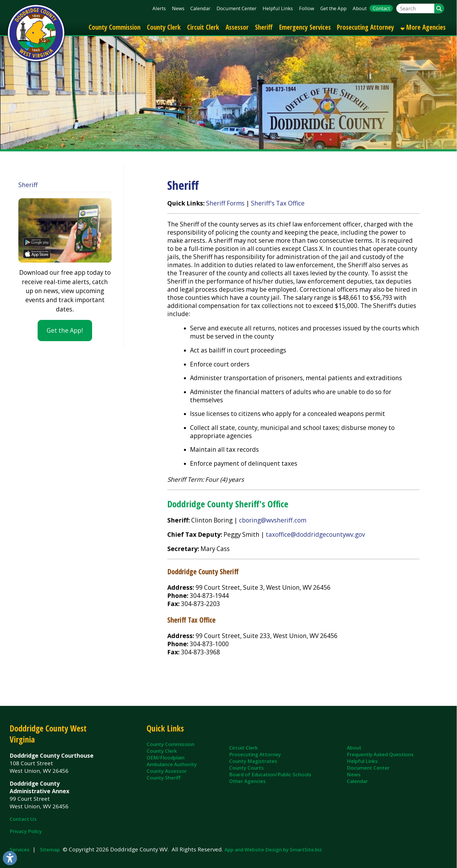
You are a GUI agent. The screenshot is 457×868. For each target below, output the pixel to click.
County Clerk (164, 27)
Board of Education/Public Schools (270, 774)
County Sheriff (164, 778)
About (360, 8)
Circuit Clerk (203, 27)
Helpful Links (278, 8)
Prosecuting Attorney (365, 27)
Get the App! (65, 330)
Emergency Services (305, 27)
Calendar (200, 8)
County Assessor (167, 771)
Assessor (237, 27)
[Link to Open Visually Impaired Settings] (10, 858)
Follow (307, 8)
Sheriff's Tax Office (278, 203)
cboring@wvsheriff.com (273, 520)
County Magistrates (253, 761)
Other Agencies (247, 781)
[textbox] (415, 9)
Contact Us (23, 819)
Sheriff (264, 27)
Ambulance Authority (172, 764)
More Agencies (423, 27)
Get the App (333, 8)
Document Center (237, 8)
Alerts (159, 8)
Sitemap (50, 850)
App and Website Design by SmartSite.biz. (274, 850)
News (178, 8)
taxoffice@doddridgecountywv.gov (315, 534)
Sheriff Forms (225, 203)
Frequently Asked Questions (380, 754)
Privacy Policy (26, 831)
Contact (381, 8)
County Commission (115, 27)
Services (20, 850)
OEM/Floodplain (166, 758)
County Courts (246, 768)
